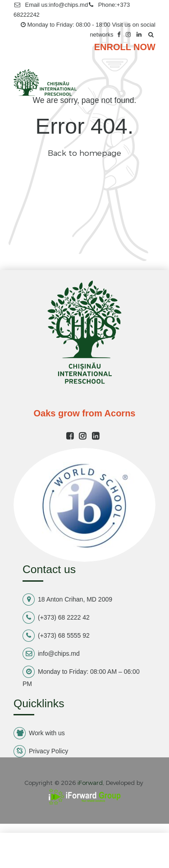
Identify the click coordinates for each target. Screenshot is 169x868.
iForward (90, 783)
